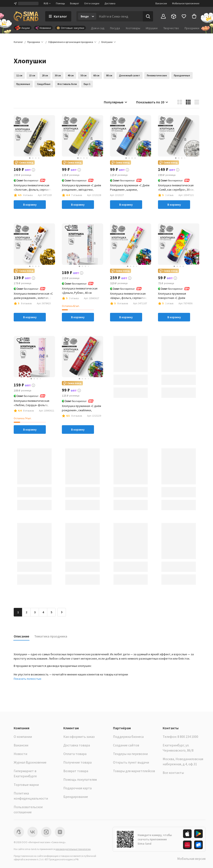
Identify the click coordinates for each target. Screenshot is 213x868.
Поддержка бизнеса (128, 737)
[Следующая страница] (62, 612)
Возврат (74, 3)
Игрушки (152, 28)
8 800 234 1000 (188, 737)
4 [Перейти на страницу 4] (43, 612)
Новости (20, 754)
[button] (107, 42)
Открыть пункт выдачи (131, 762)
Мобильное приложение (186, 3)
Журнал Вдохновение (30, 762)
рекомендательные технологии (73, 849)
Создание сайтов (126, 745)
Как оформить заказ (79, 737)
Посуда (115, 28)
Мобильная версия (191, 859)
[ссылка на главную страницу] (26, 16)
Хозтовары (133, 28)
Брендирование (76, 797)
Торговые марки (26, 785)
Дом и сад (98, 28)
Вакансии (161, 3)
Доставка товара (77, 745)
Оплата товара (75, 754)
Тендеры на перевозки (130, 754)
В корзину (30, 205)
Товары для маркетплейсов (134, 771)
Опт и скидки (92, 3)
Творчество (171, 28)
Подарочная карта (77, 788)
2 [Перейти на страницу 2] (26, 612)
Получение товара (77, 762)
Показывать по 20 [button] (152, 102)
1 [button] (18, 612)
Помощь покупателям (80, 779)
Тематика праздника (51, 636)
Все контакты (173, 773)
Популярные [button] (116, 102)
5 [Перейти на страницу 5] (51, 612)
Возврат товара (76, 771)
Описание (21, 636)
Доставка (110, 3)
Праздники (192, 28)
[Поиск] (148, 16)
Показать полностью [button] (28, 679)
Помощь (60, 3)
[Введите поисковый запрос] (120, 16)
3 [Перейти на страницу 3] (35, 612)
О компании (23, 737)
